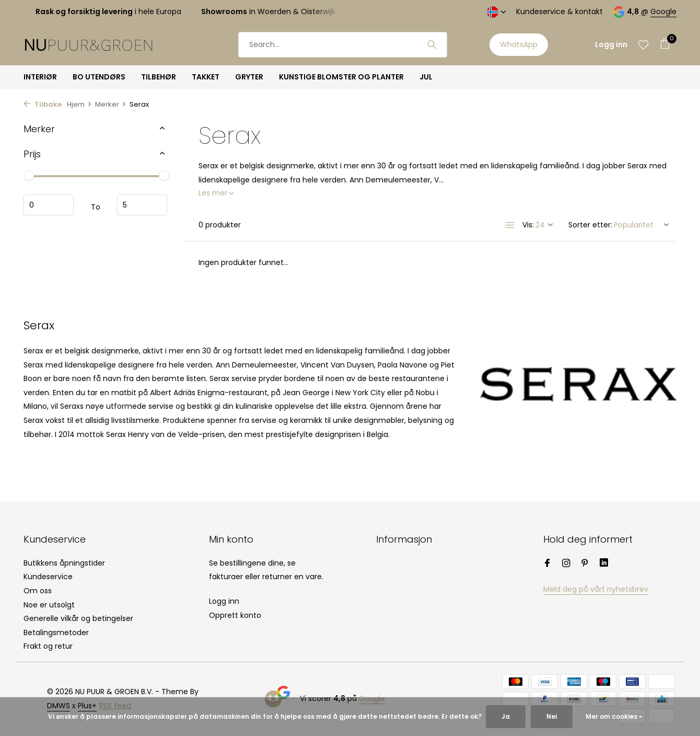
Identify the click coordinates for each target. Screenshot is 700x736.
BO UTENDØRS (99, 77)
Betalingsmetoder (56, 632)
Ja (506, 716)
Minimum (49, 205)
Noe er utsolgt (49, 605)
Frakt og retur (48, 646)
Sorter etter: (590, 225)
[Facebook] (547, 564)
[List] (510, 225)
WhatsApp (519, 44)
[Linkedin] (604, 564)
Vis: (528, 225)
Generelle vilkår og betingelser (78, 618)
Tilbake (43, 104)
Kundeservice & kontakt (559, 11)
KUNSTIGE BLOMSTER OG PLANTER (341, 77)
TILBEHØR (159, 77)
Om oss (38, 591)
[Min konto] (611, 45)
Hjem (79, 104)
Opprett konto (235, 615)
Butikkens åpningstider (64, 563)
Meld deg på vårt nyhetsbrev (596, 589)
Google (663, 11)
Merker (111, 104)
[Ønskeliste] (643, 44)
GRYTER (249, 77)
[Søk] (343, 45)
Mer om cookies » (614, 716)
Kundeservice (48, 577)
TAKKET (206, 77)
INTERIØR (40, 77)
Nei (552, 716)
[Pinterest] (585, 564)
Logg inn (224, 601)
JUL (426, 77)
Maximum (142, 205)
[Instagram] (566, 564)
